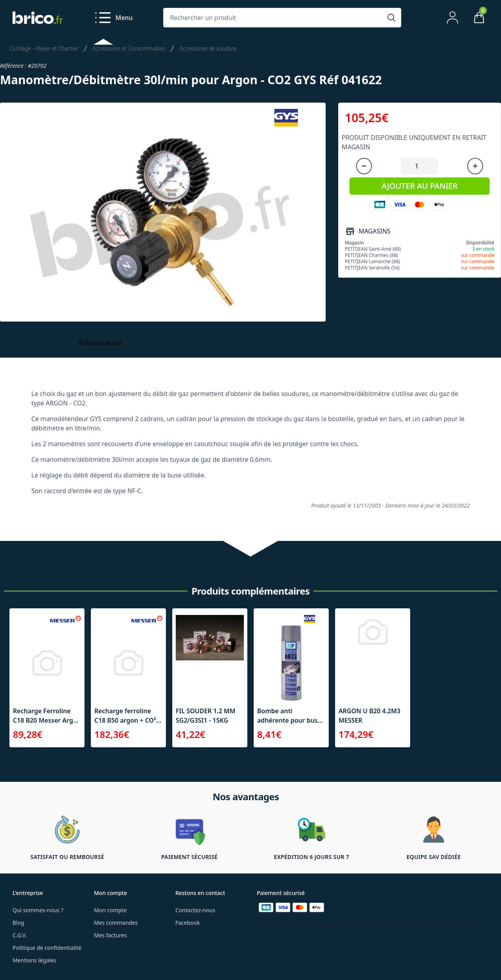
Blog (18, 923)
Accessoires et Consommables (129, 48)
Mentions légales (34, 960)
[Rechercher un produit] (274, 18)
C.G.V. (20, 935)
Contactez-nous (195, 910)
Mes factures (110, 935)
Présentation (100, 343)
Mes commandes (116, 923)
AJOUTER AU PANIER (420, 186)
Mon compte (110, 910)
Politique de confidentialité (47, 948)
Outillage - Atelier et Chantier (44, 48)
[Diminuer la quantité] (364, 166)
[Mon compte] (452, 18)
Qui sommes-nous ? (38, 910)
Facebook (188, 923)
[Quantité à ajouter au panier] (420, 166)
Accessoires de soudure (208, 48)
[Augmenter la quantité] (475, 166)
